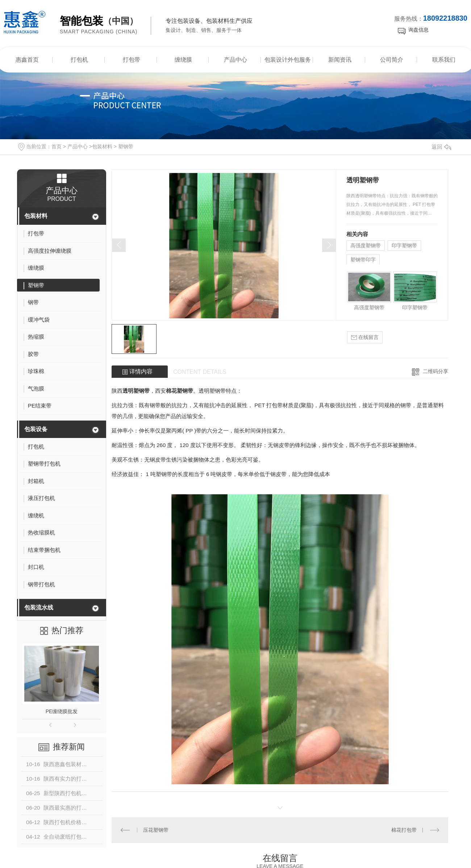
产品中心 (236, 60)
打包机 (79, 60)
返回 (441, 147)
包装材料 (102, 146)
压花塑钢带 (156, 830)
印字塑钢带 (404, 245)
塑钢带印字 (363, 260)
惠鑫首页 (27, 60)
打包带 (132, 60)
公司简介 (392, 60)
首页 (57, 146)
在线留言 (365, 337)
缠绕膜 (183, 60)
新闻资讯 (340, 60)
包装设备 (36, 429)
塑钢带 (126, 146)
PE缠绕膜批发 (62, 711)
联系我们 (444, 60)
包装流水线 (39, 607)
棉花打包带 (404, 830)
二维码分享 (435, 371)
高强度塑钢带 (366, 245)
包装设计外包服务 (288, 60)
